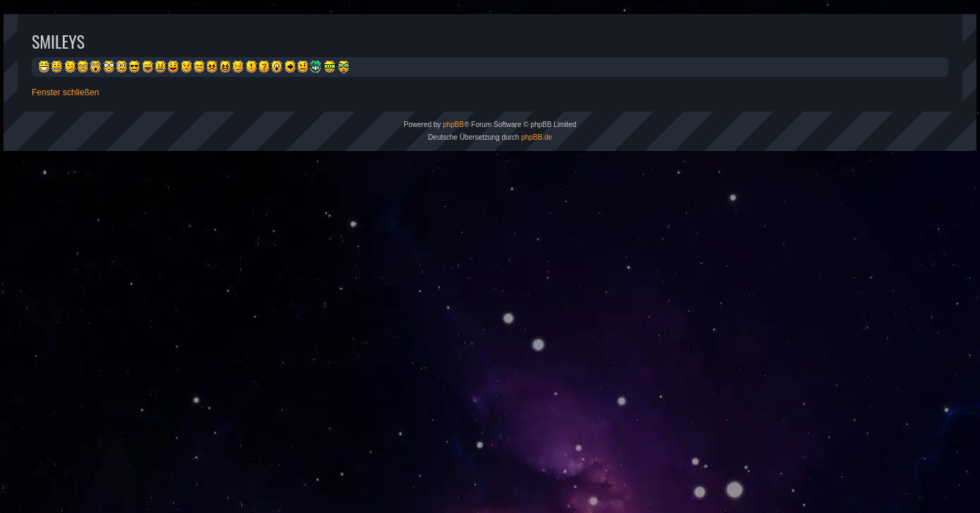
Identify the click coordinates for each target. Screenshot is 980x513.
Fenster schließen (65, 92)
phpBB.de (537, 137)
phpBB (453, 125)
